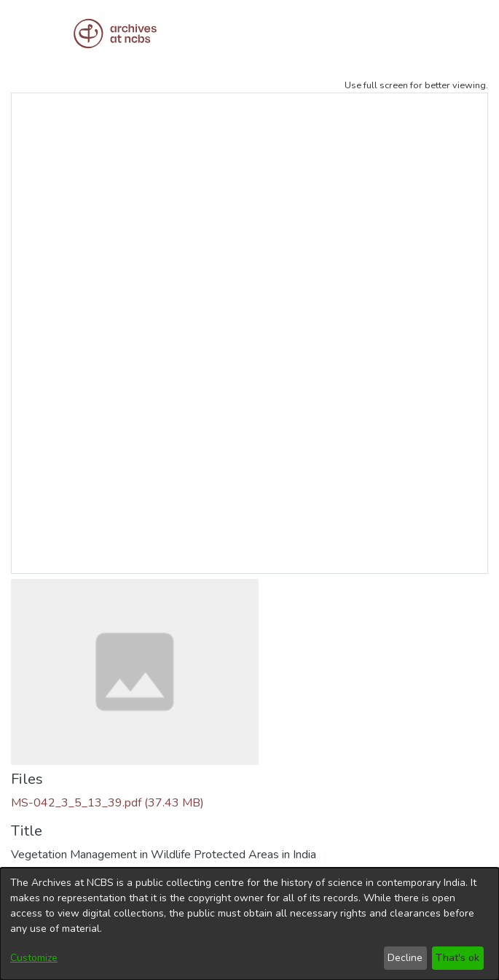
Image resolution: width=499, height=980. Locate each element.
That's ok (457, 958)
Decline (405, 958)
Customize (34, 958)
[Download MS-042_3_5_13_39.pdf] (107, 803)
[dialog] (249, 924)
